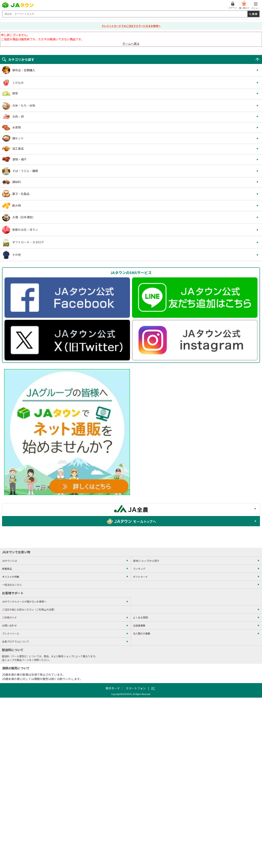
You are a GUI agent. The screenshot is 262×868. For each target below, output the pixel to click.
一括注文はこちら (12, 585)
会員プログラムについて (16, 641)
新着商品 (7, 569)
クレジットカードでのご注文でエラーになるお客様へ (131, 26)
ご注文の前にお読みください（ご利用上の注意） (29, 609)
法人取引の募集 (142, 633)
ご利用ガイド (9, 617)
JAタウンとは (10, 561)
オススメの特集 (11, 577)
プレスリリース (11, 633)
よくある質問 (140, 617)
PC (153, 688)
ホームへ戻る (131, 43)
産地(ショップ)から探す (146, 561)
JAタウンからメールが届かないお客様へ (24, 601)
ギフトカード (140, 577)
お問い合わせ (9, 625)
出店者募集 (139, 625)
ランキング (139, 569)
